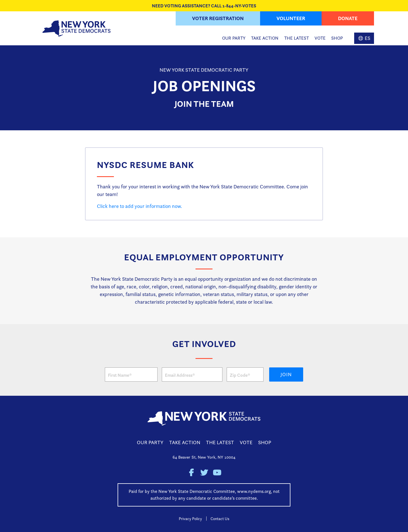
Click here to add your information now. (140, 206)
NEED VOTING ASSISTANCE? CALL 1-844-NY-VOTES (204, 6)
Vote (320, 38)
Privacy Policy (190, 519)
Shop (337, 38)
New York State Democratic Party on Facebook (191, 473)
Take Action (265, 38)
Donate (348, 18)
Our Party (234, 38)
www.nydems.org (254, 491)
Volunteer (291, 18)
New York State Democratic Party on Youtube (217, 473)
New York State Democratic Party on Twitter (204, 473)
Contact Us (220, 519)
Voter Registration (218, 18)
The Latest (297, 38)
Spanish (364, 38)
